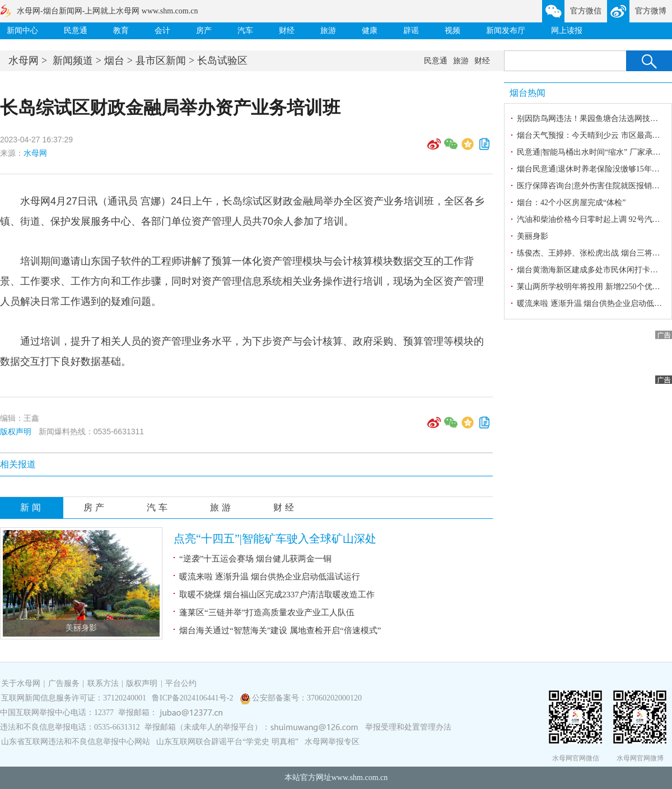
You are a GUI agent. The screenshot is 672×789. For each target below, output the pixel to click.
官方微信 (586, 11)
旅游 (328, 31)
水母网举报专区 (332, 742)
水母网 (24, 61)
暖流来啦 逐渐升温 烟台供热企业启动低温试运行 (270, 577)
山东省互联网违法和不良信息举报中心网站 (76, 742)
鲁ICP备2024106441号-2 (193, 698)
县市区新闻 (161, 61)
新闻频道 (73, 61)
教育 (121, 31)
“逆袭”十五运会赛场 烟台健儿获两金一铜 (255, 559)
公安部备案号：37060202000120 (307, 698)
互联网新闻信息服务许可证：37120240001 (74, 698)
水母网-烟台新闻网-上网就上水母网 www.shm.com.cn (107, 11)
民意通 (76, 31)
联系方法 (103, 683)
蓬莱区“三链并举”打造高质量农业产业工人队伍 (267, 612)
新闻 (32, 507)
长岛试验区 (222, 61)
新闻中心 (22, 31)
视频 (452, 31)
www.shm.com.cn (360, 778)
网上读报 (567, 31)
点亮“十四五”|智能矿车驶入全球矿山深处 (275, 539)
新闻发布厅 (506, 31)
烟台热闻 (528, 93)
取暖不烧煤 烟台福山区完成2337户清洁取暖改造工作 (277, 595)
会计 (162, 31)
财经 (287, 31)
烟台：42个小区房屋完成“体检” (571, 203)
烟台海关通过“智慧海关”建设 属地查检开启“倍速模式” (280, 630)
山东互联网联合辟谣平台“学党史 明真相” (227, 742)
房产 (204, 31)
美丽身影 (81, 628)
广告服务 (64, 683)
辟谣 (411, 31)
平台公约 (181, 683)
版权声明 (16, 431)
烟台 (114, 61)
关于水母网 (22, 683)
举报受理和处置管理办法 (408, 727)
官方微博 (651, 11)
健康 (370, 31)
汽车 (245, 31)
